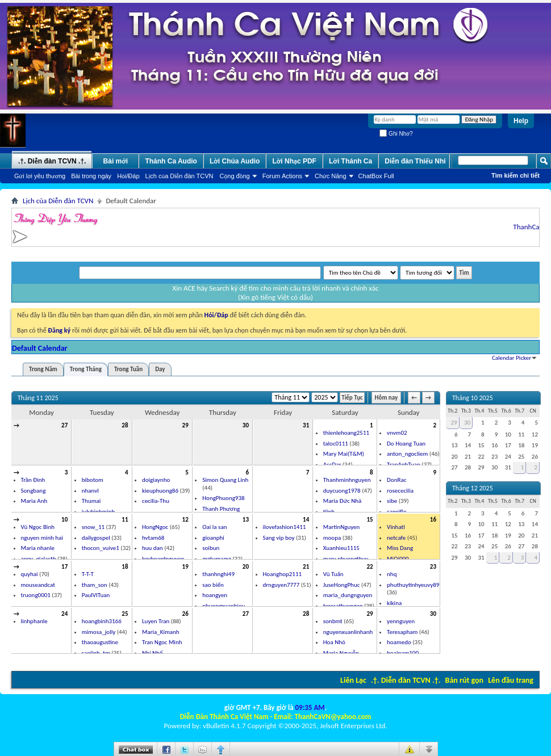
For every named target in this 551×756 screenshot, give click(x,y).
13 (246, 520)
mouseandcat (38, 585)
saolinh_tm (96, 653)
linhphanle (34, 621)
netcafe (396, 538)
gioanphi (213, 538)
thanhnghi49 (218, 574)
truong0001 (36, 595)
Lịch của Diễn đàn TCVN (180, 176)
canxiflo (396, 512)
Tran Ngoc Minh (162, 642)
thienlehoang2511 (346, 433)
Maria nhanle (38, 548)
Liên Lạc (353, 680)
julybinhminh (99, 512)
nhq (392, 574)
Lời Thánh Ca (350, 161)
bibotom (93, 480)
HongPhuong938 (223, 498)
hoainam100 (403, 653)
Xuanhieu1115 (341, 548)
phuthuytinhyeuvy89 (413, 585)
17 (64, 567)
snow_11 (93, 527)
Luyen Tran (156, 621)
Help (521, 121)
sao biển (213, 585)
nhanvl (90, 491)
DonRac (396, 480)
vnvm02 (397, 433)
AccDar (332, 465)
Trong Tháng (86, 369)
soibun (211, 548)
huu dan (153, 548)
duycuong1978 (342, 491)
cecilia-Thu (156, 501)
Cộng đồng (235, 176)
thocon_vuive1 (101, 548)
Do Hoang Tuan (406, 444)
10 (64, 520)
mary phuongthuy (346, 559)
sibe (392, 501)
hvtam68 (153, 538)
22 (370, 567)
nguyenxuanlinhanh (348, 632)
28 (125, 425)
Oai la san (214, 527)
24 (64, 614)
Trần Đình (33, 480)
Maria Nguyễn (341, 653)
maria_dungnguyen (348, 595)
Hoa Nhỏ (334, 642)
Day (160, 369)
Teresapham (402, 632)
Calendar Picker (512, 358)
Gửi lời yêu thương (40, 176)
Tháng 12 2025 (473, 488)
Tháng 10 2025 (473, 398)
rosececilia (400, 491)
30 (246, 425)
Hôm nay (387, 398)
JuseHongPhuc (342, 585)
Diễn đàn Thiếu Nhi (415, 161)
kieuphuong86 (160, 491)
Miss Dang (400, 548)
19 (185, 567)
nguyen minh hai (42, 538)
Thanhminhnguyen (347, 480)
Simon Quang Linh (225, 480)
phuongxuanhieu (224, 606)
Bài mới (116, 161)
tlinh (329, 512)
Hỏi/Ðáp (128, 176)
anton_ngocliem (407, 454)
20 (246, 567)
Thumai (91, 501)
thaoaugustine (100, 642)
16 (433, 520)
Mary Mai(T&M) (344, 454)
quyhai (30, 574)
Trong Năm (43, 369)
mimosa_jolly (99, 632)
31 (306, 425)
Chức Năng (331, 176)
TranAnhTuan (404, 465)
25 (125, 614)
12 (185, 520)
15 (370, 520)
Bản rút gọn (464, 680)
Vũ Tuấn (333, 574)
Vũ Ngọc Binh (38, 527)
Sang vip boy (279, 538)
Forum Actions (282, 176)
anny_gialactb (39, 559)
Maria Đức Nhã (343, 501)
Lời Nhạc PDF (294, 161)
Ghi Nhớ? (396, 134)
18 (125, 567)
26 (185, 614)
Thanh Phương (221, 509)
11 (125, 520)
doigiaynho (156, 480)
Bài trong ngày (91, 176)
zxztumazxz (216, 559)
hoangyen (215, 595)
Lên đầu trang (511, 680)
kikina (394, 603)
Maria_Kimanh (161, 632)
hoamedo (399, 642)
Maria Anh (34, 501)
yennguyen (401, 621)
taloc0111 (336, 444)
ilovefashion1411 (285, 527)
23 (433, 567)
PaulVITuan (96, 595)
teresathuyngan (343, 606)
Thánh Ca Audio (171, 161)
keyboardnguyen (163, 559)
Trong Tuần (128, 369)
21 (306, 567)
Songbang (34, 491)
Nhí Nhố (153, 653)
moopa (332, 538)
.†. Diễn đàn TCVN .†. (406, 680)
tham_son (95, 585)
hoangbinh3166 (102, 621)
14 (306, 520)
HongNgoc (155, 527)
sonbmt (333, 621)
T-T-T (88, 574)
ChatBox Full (376, 176)
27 (64, 425)
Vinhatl (396, 527)
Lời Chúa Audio (235, 161)
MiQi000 (398, 559)
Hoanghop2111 (283, 574)
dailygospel (96, 538)
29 (185, 425)
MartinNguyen (342, 527)
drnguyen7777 (281, 585)
